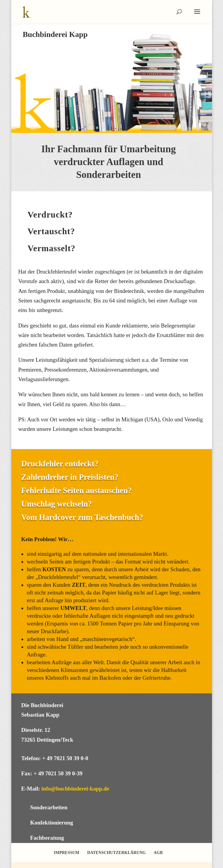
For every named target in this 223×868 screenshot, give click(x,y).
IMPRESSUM (67, 853)
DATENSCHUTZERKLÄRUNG (116, 853)
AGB (158, 853)
